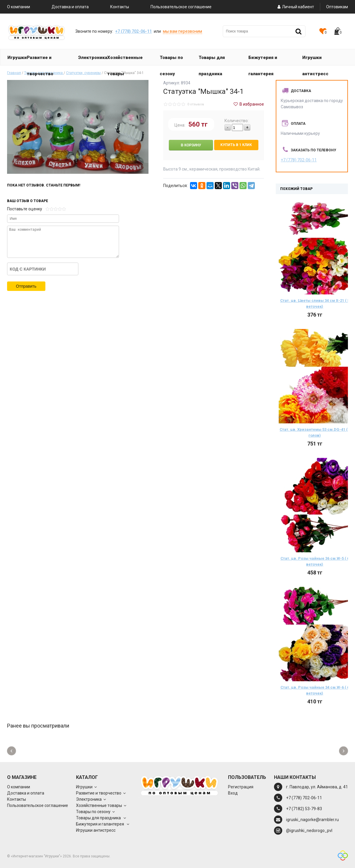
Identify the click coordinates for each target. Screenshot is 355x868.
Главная (14, 73)
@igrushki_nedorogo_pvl (309, 831)
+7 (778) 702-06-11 (133, 31)
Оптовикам (337, 7)
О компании (19, 7)
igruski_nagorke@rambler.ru (312, 820)
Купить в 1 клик (236, 145)
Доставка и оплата (70, 7)
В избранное (248, 104)
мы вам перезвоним (183, 31)
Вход (233, 793)
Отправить (26, 286)
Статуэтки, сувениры (83, 73)
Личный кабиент (295, 7)
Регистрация (241, 787)
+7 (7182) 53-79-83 (304, 809)
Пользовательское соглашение (181, 7)
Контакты (120, 7)
